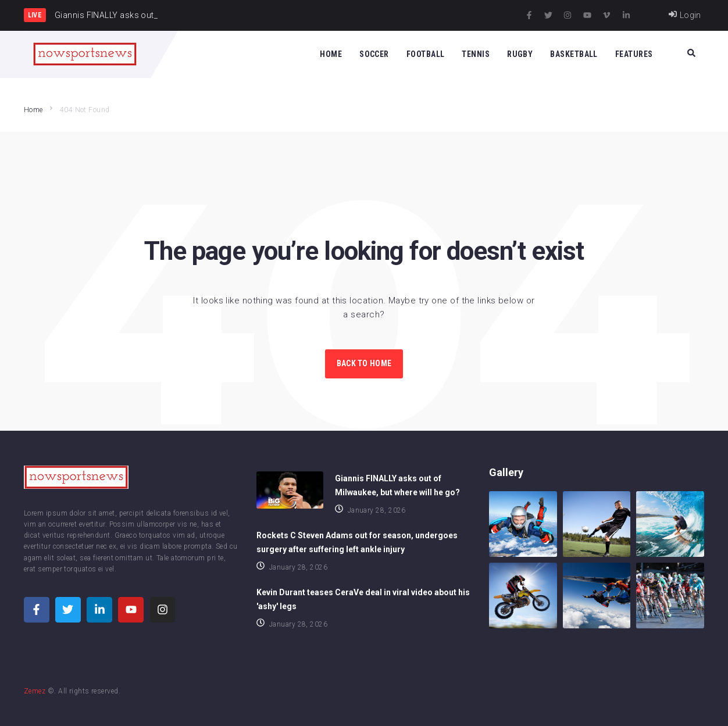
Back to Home (364, 363)
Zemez (35, 691)
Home (33, 110)
